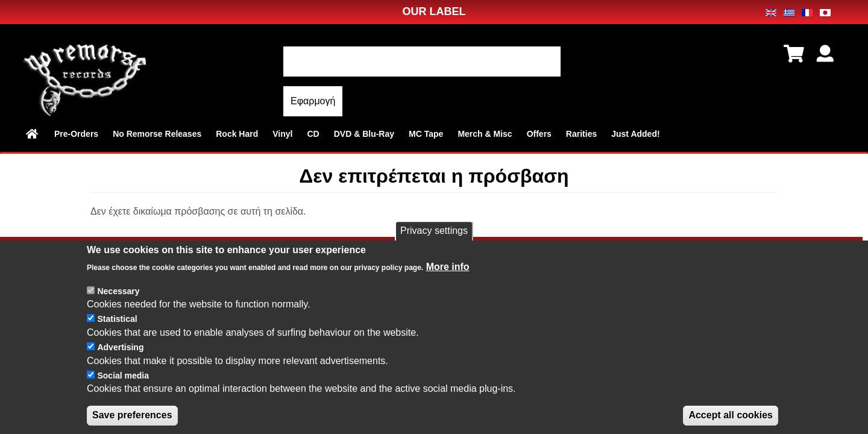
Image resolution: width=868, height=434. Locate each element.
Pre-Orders (76, 134)
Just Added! (635, 134)
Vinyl (282, 134)
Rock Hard (237, 134)
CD (313, 134)
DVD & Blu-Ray (364, 134)
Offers (539, 134)
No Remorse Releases (157, 134)
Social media (123, 386)
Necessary (118, 302)
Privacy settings (434, 242)
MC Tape (426, 134)
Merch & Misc (485, 134)
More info (448, 278)
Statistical (117, 330)
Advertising (120, 358)
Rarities (581, 134)
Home (33, 134)
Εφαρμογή (313, 101)
